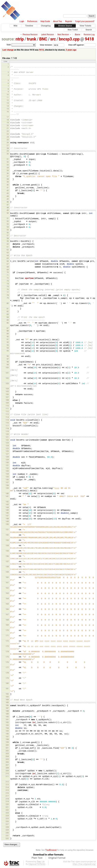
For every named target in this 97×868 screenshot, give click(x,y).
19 (8, 123)
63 (8, 253)
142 (7, 502)
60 (8, 244)
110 (7, 406)
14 (8, 106)
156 (7, 556)
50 (8, 213)
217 (7, 796)
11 (8, 97)
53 (8, 224)
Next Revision (63, 34)
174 (7, 652)
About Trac (58, 21)
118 (7, 428)
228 (7, 827)
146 (7, 513)
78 (8, 295)
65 (8, 258)
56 (8, 233)
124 (7, 446)
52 (8, 221)
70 (8, 272)
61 (8, 247)
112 (7, 411)
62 (8, 250)
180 (7, 683)
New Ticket (73, 30)
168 (7, 620)
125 (7, 448)
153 (7, 540)
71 (8, 275)
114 (7, 417)
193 (7, 725)
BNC (43, 39)
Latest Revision (47, 34)
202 (7, 751)
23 (8, 134)
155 (7, 551)
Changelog (46, 26)
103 (7, 383)
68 (8, 267)
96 (8, 356)
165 (7, 604)
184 (7, 700)
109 (7, 403)
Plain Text (37, 858)
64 (8, 255)
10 (8, 95)
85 (8, 320)
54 (8, 227)
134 (7, 474)
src (53, 39)
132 (7, 468)
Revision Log (89, 34)
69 (8, 270)
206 (7, 762)
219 (7, 801)
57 (8, 235)
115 (7, 420)
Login (22, 21)
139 (7, 488)
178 (7, 673)
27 (8, 145)
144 (7, 507)
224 (7, 816)
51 (8, 218)
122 (7, 440)
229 (7, 830)
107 (7, 397)
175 (7, 657)
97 (8, 359)
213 (7, 785)
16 (8, 112)
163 (7, 593)
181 (7, 689)
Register (69, 21)
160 (7, 577)
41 (8, 188)
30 (8, 154)
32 (8, 162)
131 (7, 465)
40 (8, 185)
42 (8, 190)
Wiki (15, 26)
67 (8, 264)
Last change (8, 50)
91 (8, 339)
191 (7, 720)
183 (7, 697)
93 (8, 345)
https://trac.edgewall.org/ (84, 864)
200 (7, 745)
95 (8, 351)
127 (7, 454)
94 (8, 348)
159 (7, 572)
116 (7, 423)
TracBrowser (51, 850)
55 (8, 230)
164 (7, 599)
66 (8, 261)
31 (8, 159)
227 (7, 824)
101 (7, 373)
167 (7, 614)
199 (7, 742)
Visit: (9, 45)
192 (7, 722)
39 (8, 182)
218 (7, 799)
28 (8, 148)
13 (8, 103)
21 (8, 128)
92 (8, 342)
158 (7, 567)
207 (7, 765)
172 (7, 641)
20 (8, 125)
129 (7, 460)
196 (7, 734)
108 (7, 400)
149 (7, 521)
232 (7, 838)
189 (7, 714)
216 (7, 793)
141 (7, 496)
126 (7, 451)
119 (7, 431)
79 (8, 298)
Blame (77, 34)
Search (89, 30)
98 (8, 362)
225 (7, 819)
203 (7, 754)
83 (8, 314)
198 (7, 739)
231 (7, 836)
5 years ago (71, 50)
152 (7, 535)
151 (7, 530)
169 (7, 625)
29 (8, 151)
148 (7, 519)
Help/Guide (45, 21)
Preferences (32, 21)
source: (8, 39)
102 (7, 378)
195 (7, 731)
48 (8, 208)
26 (8, 143)
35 (8, 171)
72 (8, 278)
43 (8, 193)
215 (7, 790)
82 (8, 311)
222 (7, 810)
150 (7, 524)
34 (8, 168)
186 (7, 705)
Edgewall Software (37, 864)
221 (7, 807)
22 (8, 131)
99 (8, 365)
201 (7, 748)
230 (7, 833)
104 (7, 389)
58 (8, 238)
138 (7, 485)
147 (7, 516)
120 (7, 434)
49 (8, 210)
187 (7, 708)
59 (8, 241)
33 (8, 165)
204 (7, 756)
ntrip (20, 39)
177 (7, 667)
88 (8, 331)
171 (7, 636)
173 (7, 646)
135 (7, 477)
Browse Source (65, 26)
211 (7, 776)
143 (7, 504)
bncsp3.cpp (69, 39)
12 (8, 100)
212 (7, 782)
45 (8, 199)
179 (7, 678)
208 (7, 768)
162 (7, 588)
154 (7, 546)
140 (7, 493)
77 (8, 292)
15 (8, 109)
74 (8, 284)
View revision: (46, 45)
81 (8, 309)
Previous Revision (30, 34)
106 (7, 394)
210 (7, 773)
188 (7, 711)
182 (7, 694)
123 (7, 443)
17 (8, 117)
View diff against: (82, 45)
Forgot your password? (85, 21)
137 (7, 482)
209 (7, 771)
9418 (89, 39)
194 (7, 728)
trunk (31, 39)
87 (8, 328)
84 (8, 317)
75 (8, 287)
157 (7, 561)
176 (7, 662)
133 (7, 471)
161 (7, 583)
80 (8, 303)
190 (7, 717)
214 (7, 787)
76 (8, 289)
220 (7, 804)
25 (8, 140)
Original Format (57, 858)
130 (7, 462)
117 (7, 426)
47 (8, 205)
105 (7, 391)
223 (7, 813)
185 (7, 702)
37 (8, 176)
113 (7, 414)
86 (8, 323)
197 (7, 737)
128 (7, 457)
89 (8, 334)
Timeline (29, 26)
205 (7, 759)
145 (7, 510)
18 (8, 120)
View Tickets (86, 26)
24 (8, 137)
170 (7, 630)
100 (7, 368)
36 (8, 173)
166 (7, 609)
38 (8, 179)
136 (7, 480)
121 (7, 437)
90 (8, 337)
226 (7, 821)
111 (7, 409)
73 (8, 281)
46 (8, 202)
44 (8, 196)
